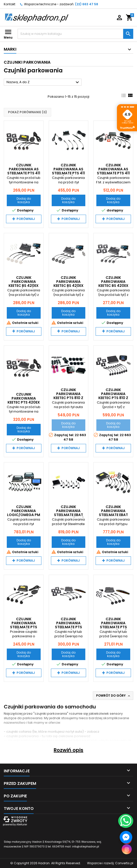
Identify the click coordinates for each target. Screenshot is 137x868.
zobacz (93, 732)
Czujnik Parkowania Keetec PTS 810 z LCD (68, 396)
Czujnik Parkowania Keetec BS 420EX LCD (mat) (68, 284)
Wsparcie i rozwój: (110, 863)
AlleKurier (22, 825)
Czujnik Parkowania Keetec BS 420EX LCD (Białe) (24, 284)
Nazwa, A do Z (43, 82)
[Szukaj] (70, 34)
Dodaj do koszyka (24, 200)
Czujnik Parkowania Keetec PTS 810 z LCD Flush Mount (113, 396)
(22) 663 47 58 (87, 4)
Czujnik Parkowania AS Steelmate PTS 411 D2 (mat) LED (68, 171)
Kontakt (10, 4)
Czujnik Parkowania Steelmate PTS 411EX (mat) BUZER (24, 625)
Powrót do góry (114, 696)
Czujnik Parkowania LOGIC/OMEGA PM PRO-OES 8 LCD (24, 513)
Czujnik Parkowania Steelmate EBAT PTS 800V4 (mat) (68, 513)
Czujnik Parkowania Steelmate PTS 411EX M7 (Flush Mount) (68, 627)
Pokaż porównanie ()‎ (27, 112)
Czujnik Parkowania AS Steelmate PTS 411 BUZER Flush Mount (24, 173)
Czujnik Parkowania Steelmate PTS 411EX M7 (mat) (113, 625)
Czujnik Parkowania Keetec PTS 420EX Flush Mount (24, 400)
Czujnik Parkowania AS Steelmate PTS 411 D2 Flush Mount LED (113, 173)
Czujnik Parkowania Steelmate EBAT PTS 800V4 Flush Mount (113, 515)
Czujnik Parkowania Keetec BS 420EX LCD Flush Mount (113, 284)
